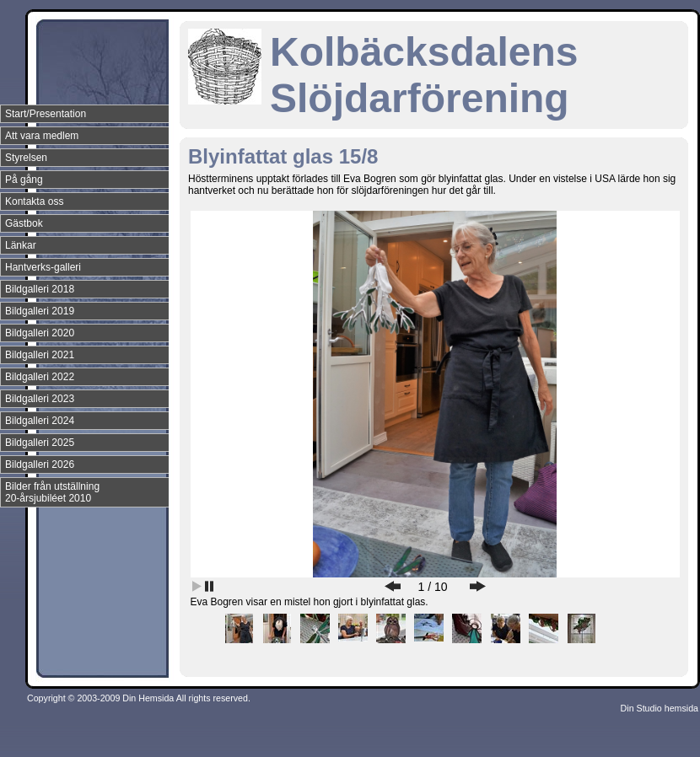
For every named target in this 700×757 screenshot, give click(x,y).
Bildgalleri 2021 (40, 355)
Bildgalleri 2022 (40, 377)
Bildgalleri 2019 (40, 311)
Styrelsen (26, 158)
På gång (24, 180)
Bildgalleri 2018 (40, 289)
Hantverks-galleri (43, 267)
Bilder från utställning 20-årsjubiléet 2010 (52, 492)
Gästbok (24, 223)
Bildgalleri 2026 (40, 464)
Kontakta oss (34, 201)
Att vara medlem (42, 136)
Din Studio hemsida (660, 708)
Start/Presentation (46, 114)
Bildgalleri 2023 (40, 399)
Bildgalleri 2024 (40, 421)
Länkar (21, 245)
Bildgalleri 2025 (40, 443)
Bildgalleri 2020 (40, 333)
